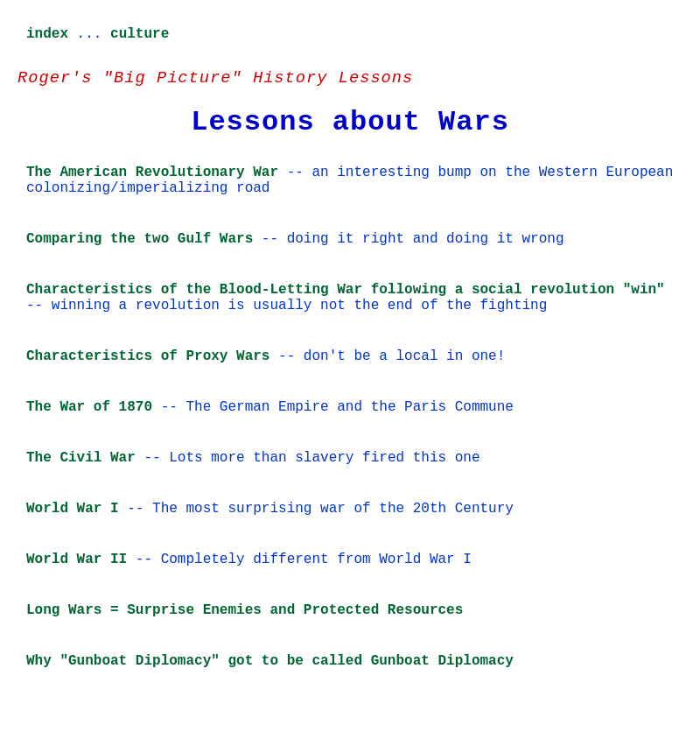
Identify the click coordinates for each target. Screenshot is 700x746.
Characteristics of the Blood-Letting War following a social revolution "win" (346, 290)
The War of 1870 (89, 407)
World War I (73, 509)
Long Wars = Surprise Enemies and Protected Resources (245, 610)
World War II (77, 559)
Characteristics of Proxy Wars (148, 356)
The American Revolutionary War (152, 172)
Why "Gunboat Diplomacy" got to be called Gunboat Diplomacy (270, 661)
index (47, 34)
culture (140, 34)
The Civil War (81, 458)
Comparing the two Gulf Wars (140, 239)
